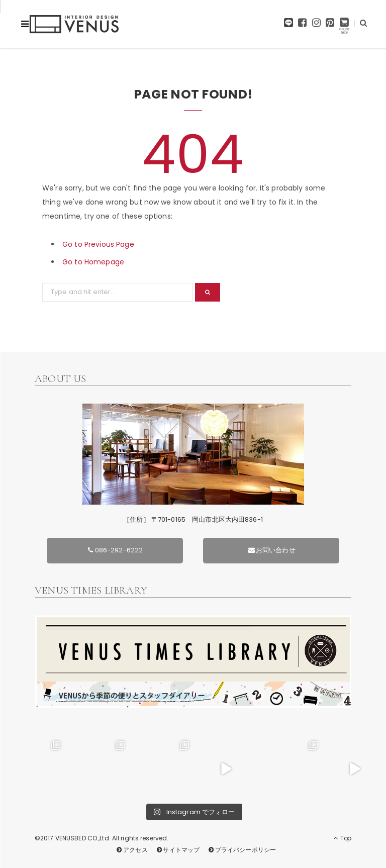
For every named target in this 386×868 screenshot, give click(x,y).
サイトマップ (177, 850)
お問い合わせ (271, 550)
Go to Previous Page (98, 244)
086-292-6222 (115, 550)
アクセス (132, 850)
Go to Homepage (93, 262)
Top (342, 838)
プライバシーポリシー (242, 850)
